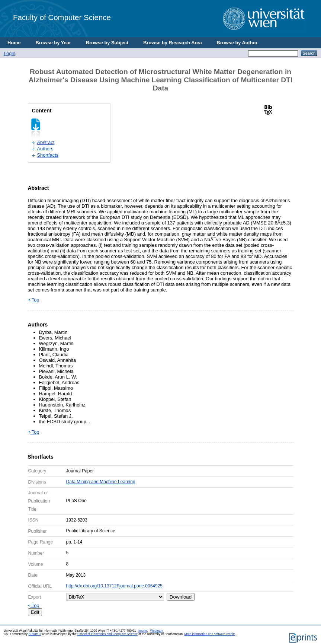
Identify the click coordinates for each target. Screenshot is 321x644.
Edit (35, 612)
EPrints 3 (34, 634)
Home (14, 43)
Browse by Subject (107, 43)
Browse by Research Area (172, 43)
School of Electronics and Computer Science (107, 634)
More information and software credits (210, 634)
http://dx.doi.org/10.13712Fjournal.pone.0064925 (115, 586)
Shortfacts (48, 155)
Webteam (157, 631)
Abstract (46, 142)
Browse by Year (53, 43)
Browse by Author (237, 43)
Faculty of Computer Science (62, 17)
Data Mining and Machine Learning (101, 482)
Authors (45, 149)
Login (9, 53)
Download (181, 597)
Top (34, 300)
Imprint (143, 631)
